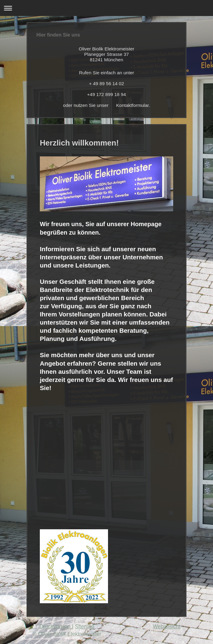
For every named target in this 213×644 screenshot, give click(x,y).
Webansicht (167, 626)
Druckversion (52, 626)
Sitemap (85, 626)
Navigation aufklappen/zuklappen (106, 8)
